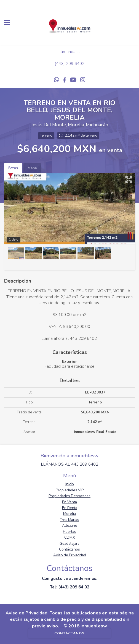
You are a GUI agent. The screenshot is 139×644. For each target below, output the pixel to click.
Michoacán (97, 125)
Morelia (76, 125)
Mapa (32, 168)
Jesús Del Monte (49, 125)
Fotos (13, 168)
